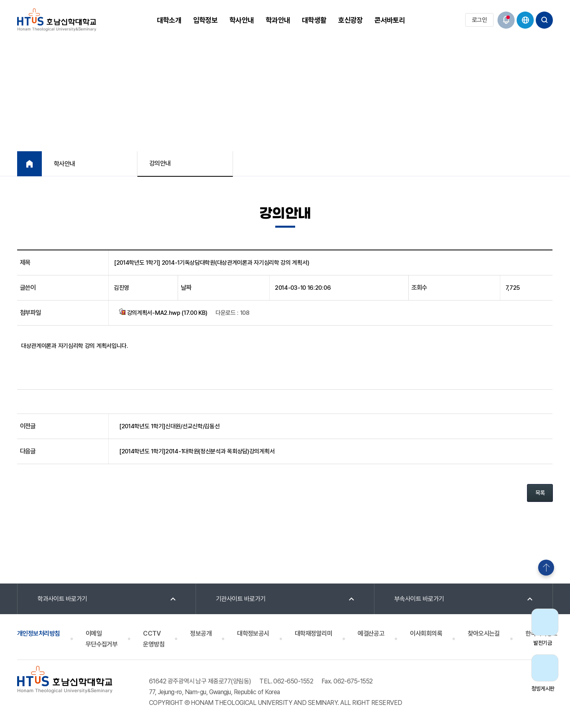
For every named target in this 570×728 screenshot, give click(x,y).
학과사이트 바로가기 (62, 599)
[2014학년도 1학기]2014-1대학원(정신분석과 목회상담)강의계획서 (197, 451)
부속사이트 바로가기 (419, 599)
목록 (540, 493)
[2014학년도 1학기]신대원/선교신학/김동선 (169, 426)
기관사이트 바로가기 (241, 599)
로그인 (479, 20)
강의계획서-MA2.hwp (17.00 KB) (163, 312)
